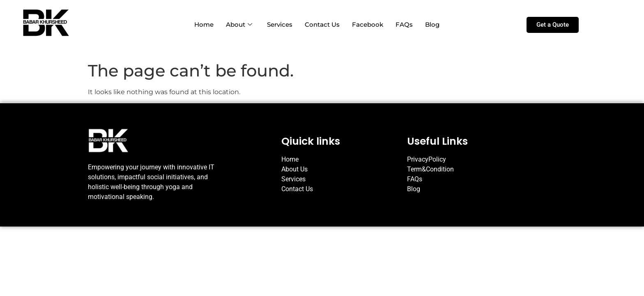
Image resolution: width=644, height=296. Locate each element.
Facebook (368, 24)
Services (280, 24)
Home (204, 24)
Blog (432, 24)
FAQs (404, 24)
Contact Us (322, 24)
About (239, 24)
